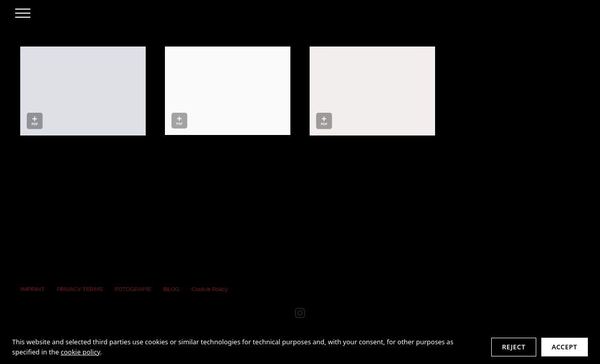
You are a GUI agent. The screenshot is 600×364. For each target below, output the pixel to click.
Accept (565, 347)
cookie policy (80, 352)
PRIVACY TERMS (80, 289)
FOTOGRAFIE (133, 289)
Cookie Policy (210, 289)
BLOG (172, 289)
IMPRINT (32, 289)
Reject (513, 347)
